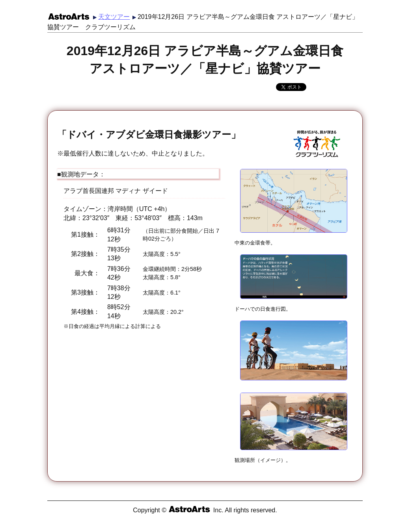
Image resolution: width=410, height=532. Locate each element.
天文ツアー (114, 17)
